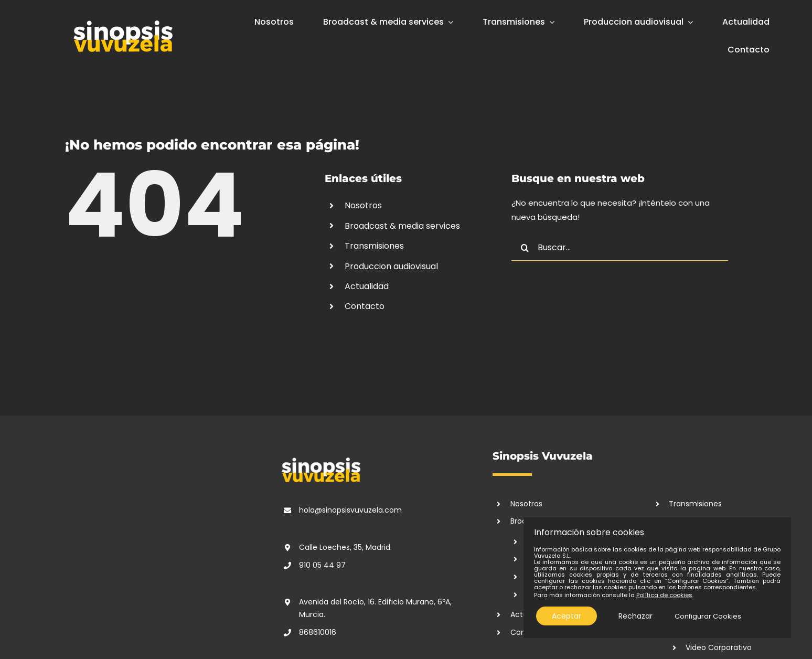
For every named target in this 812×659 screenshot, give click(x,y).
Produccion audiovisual (391, 266)
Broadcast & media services (402, 226)
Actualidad (367, 286)
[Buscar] (525, 248)
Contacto (365, 306)
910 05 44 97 (322, 565)
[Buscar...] (620, 248)
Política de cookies (664, 595)
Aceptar (567, 616)
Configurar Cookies (708, 616)
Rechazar (635, 616)
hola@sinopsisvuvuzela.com (350, 510)
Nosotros (363, 205)
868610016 (318, 632)
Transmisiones (374, 246)
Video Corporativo (719, 647)
